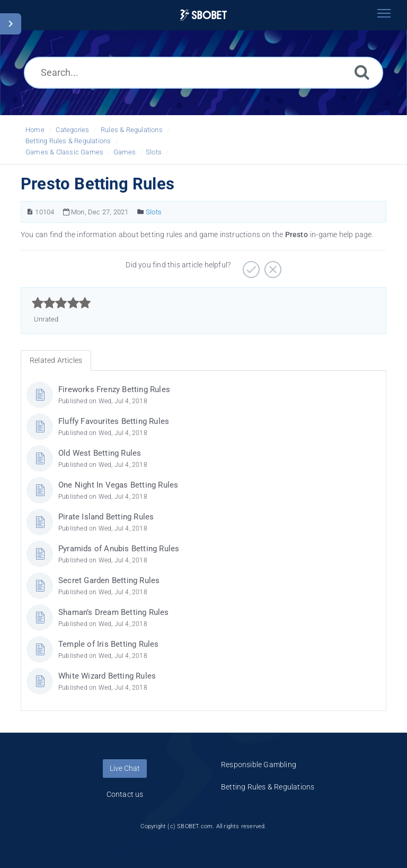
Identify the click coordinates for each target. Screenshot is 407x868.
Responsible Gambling (259, 765)
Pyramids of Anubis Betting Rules (119, 549)
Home (35, 130)
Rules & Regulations (132, 130)
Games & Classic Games (64, 152)
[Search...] (203, 73)
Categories (72, 130)
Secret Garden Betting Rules (109, 580)
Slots (154, 152)
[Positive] (250, 266)
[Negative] (272, 266)
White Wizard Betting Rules (107, 676)
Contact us (125, 794)
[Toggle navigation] (384, 13)
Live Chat (125, 768)
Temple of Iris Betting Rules (109, 644)
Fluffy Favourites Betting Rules (114, 421)
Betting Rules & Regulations (68, 141)
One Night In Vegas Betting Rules (118, 485)
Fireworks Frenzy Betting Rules (114, 389)
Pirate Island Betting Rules (106, 517)
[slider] (61, 303)
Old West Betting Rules (100, 453)
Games (125, 152)
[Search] (362, 72)
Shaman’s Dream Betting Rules (114, 612)
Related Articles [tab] (56, 360)
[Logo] (203, 15)
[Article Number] (30, 212)
